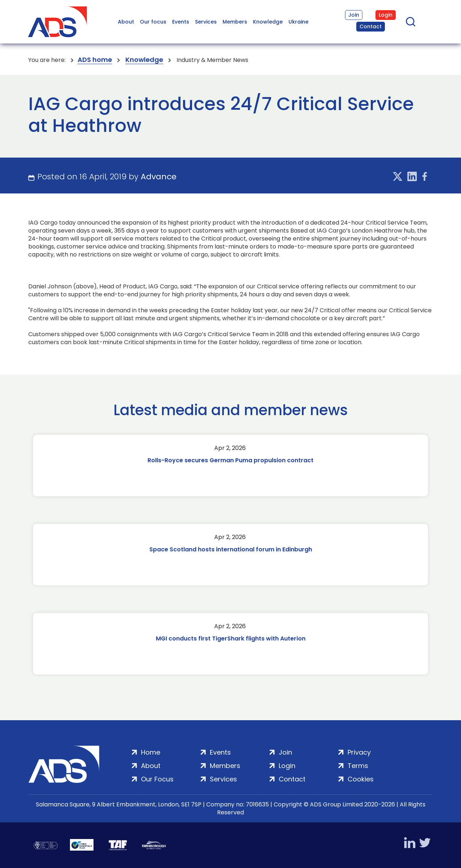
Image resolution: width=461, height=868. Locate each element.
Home (151, 752)
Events (181, 22)
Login (386, 15)
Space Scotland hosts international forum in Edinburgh (231, 549)
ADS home (95, 60)
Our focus (153, 22)
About (126, 22)
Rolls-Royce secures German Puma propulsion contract (230, 460)
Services (206, 22)
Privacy (359, 752)
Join (354, 15)
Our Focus (157, 779)
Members (235, 22)
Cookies (361, 779)
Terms (358, 766)
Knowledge (268, 22)
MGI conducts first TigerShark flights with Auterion (231, 639)
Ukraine (298, 22)
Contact (371, 26)
